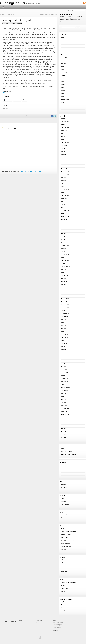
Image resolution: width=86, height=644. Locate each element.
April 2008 (64, 328)
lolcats (63, 569)
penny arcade (65, 572)
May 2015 (64, 201)
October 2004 (65, 385)
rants (62, 78)
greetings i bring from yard (16, 20)
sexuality (63, 90)
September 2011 (65, 266)
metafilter (63, 468)
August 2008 (64, 317)
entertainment (65, 40)
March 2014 (64, 228)
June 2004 (64, 396)
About (9, 7)
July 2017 (64, 151)
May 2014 (64, 225)
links (62, 55)
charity (63, 37)
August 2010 (64, 275)
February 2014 (65, 231)
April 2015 (64, 204)
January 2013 (65, 243)
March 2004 (64, 405)
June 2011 (64, 269)
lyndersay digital (65, 537)
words (63, 105)
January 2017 (65, 169)
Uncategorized (65, 99)
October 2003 (65, 420)
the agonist (64, 474)
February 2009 (65, 299)
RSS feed (78, 20)
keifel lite (63, 485)
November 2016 (65, 175)
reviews (63, 84)
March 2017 (64, 163)
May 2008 (64, 325)
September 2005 (65, 355)
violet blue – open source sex (69, 454)
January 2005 (65, 376)
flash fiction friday (66, 43)
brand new (64, 501)
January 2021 (65, 125)
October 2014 (65, 219)
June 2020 (64, 130)
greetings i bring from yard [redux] (48, 15)
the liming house (65, 543)
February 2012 (65, 255)
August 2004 (64, 390)
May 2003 (64, 435)
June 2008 (64, 323)
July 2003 (64, 429)
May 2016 (64, 184)
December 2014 (65, 216)
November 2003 (65, 417)
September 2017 (65, 145)
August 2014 (64, 222)
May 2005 (64, 364)
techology (64, 96)
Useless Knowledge (66, 546)
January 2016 (65, 193)
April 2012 (64, 252)
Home (3, 7)
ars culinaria (64, 515)
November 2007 (65, 337)
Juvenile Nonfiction (66, 534)
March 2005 (64, 370)
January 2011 (65, 272)
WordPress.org (65, 611)
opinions (63, 70)
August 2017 (64, 148)
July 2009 (64, 284)
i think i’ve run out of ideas (8, 15)
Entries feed (64, 605)
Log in (63, 602)
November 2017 (65, 142)
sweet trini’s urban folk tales (68, 540)
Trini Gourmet (65, 518)
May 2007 (64, 352)
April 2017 (64, 160)
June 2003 (64, 432)
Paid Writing (64, 73)
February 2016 (65, 190)
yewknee (63, 549)
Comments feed (65, 608)
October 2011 (65, 263)
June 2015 (64, 198)
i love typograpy (65, 504)
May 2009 (64, 290)
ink (62, 52)
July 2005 (64, 358)
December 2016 (65, 172)
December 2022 (65, 122)
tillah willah (64, 488)
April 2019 (64, 136)
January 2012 (65, 258)
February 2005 (65, 373)
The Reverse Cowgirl (67, 451)
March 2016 (64, 187)
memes (63, 61)
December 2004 (65, 379)
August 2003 (64, 426)
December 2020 (65, 128)
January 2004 (65, 411)
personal (16, 23)
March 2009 (64, 296)
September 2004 (65, 388)
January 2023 (65, 119)
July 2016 (64, 178)
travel (4, 93)
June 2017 (64, 154)
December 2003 (65, 414)
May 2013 (64, 237)
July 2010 (64, 278)
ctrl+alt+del (64, 560)
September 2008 (65, 314)
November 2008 (65, 308)
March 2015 (64, 207)
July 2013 (64, 234)
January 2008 (65, 331)
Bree (62, 528)
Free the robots (65, 465)
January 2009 (65, 302)
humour (63, 49)
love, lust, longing (66, 58)
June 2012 (64, 249)
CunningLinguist (13, 3)
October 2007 (65, 340)
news (62, 67)
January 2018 (65, 139)
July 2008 (64, 320)
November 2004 (65, 382)
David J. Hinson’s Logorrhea (68, 531)
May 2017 (64, 157)
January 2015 (65, 213)
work (62, 108)
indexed (63, 563)
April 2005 (64, 367)
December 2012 (65, 246)
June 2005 (64, 361)
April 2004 (64, 402)
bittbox (63, 498)
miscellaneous (65, 64)
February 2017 (65, 166)
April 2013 (64, 240)
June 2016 (64, 181)
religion (63, 81)
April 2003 (64, 438)
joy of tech (64, 566)
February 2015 (65, 210)
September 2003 (65, 423)
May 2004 (64, 399)
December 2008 (65, 305)
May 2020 (64, 133)
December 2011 (65, 260)
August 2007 (64, 343)
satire (63, 87)
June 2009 (64, 287)
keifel (76, 22)
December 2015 (65, 195)
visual (63, 102)
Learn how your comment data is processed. (31, 171)
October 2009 (65, 281)
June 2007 (64, 349)
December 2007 (65, 334)
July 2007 (64, 346)
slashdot (63, 471)
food (62, 46)
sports (63, 93)
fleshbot (63, 449)
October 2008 (65, 311)
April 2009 (64, 293)
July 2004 (64, 393)
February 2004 (65, 408)
